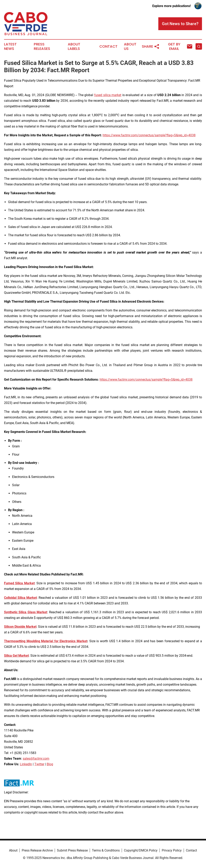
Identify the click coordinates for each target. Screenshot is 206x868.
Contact (108, 46)
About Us (130, 46)
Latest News (10, 46)
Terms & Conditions (106, 850)
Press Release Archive (37, 850)
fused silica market (108, 95)
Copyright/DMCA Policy (141, 850)
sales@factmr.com (36, 759)
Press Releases (42, 46)
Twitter (39, 764)
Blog (50, 764)
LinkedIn (26, 764)
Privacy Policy (172, 850)
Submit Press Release (72, 850)
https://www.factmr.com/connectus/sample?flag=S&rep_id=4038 (149, 135)
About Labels (74, 46)
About (13, 850)
